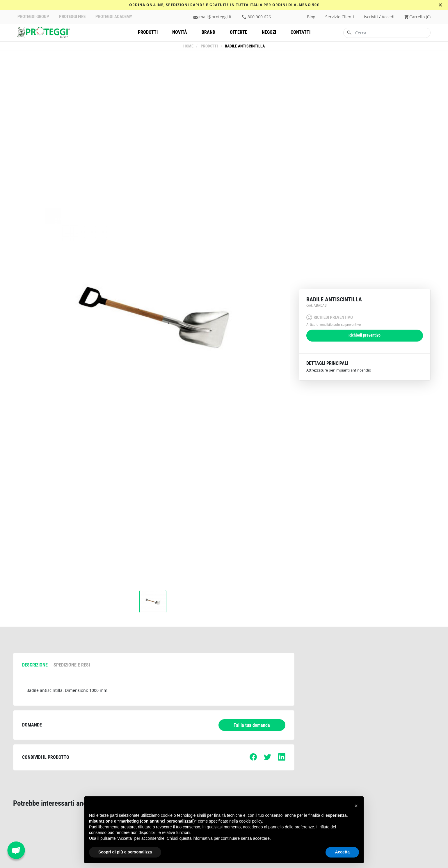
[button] (356, 806)
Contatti (301, 32)
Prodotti (148, 32)
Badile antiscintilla (245, 46)
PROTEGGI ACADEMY (114, 17)
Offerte (239, 32)
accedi (388, 17)
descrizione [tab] (35, 665)
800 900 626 (259, 17)
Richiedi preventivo (365, 335)
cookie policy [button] (251, 821)
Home (189, 46)
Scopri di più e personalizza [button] (125, 852)
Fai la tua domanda (252, 725)
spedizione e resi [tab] (72, 665)
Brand (208, 32)
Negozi (269, 32)
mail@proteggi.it (215, 17)
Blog (311, 17)
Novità (180, 32)
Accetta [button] (342, 852)
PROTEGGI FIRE (72, 17)
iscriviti (371, 17)
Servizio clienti (340, 17)
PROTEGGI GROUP (33, 17)
